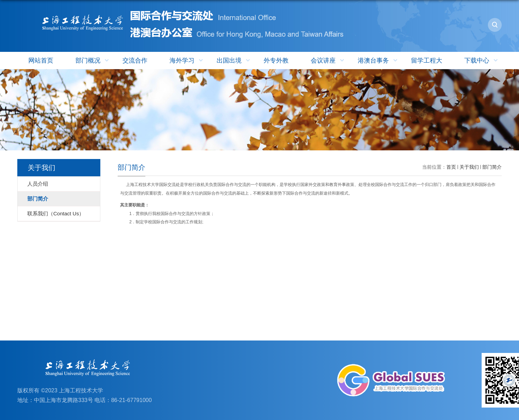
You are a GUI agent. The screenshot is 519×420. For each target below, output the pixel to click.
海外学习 (187, 60)
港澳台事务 (378, 60)
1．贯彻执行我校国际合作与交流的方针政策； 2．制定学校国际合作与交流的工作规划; (167, 213)
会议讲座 (328, 60)
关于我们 (469, 167)
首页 (451, 167)
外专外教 (276, 60)
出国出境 (234, 60)
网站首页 (41, 60)
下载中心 (482, 60)
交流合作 (135, 60)
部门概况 (93, 60)
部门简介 (492, 167)
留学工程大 (427, 60)
